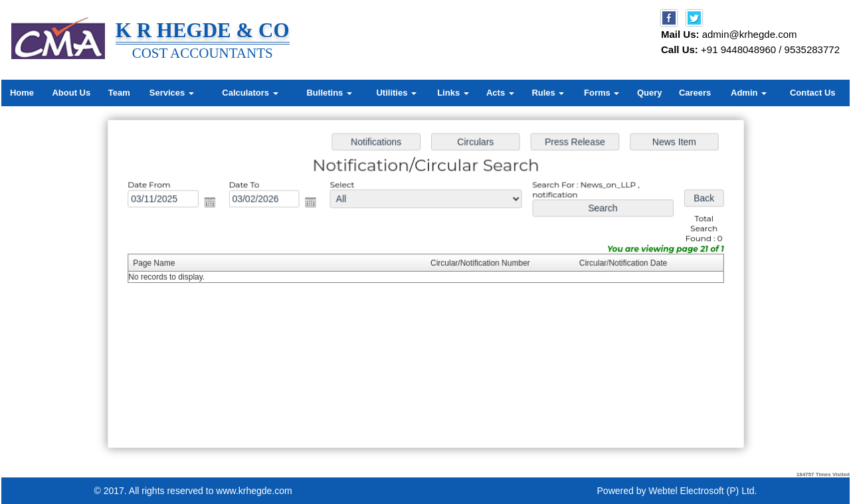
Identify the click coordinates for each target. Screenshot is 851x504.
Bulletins (329, 93)
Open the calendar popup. (214, 204)
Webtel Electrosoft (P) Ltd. (703, 491)
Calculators (250, 93)
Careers (695, 93)
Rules (548, 93)
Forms (602, 93)
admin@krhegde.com (750, 34)
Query (650, 93)
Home (22, 93)
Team (119, 93)
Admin (749, 93)
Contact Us (813, 93)
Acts (500, 93)
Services (172, 93)
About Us (71, 93)
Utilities (396, 93)
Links (453, 93)
